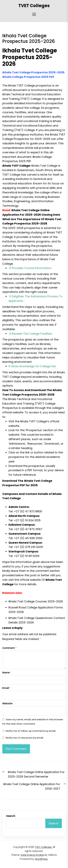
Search (11, 816)
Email (7, 688)
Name (7, 673)
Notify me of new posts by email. (25, 738)
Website (7, 703)
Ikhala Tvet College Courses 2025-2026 (36, 601)
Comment (9, 648)
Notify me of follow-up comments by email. (31, 731)
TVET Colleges (34, 6)
